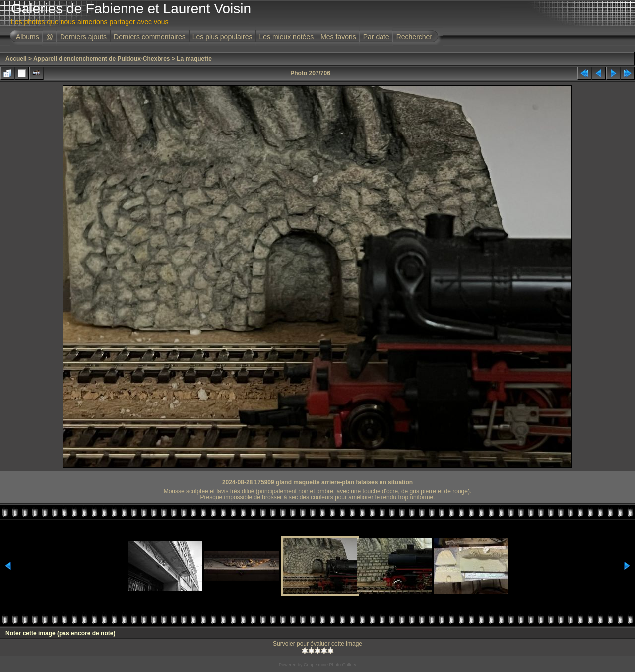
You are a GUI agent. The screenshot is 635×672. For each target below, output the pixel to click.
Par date (376, 37)
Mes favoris (338, 37)
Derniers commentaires (150, 37)
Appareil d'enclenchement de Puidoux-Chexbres (102, 59)
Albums (28, 37)
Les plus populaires (222, 37)
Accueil (16, 59)
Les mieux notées (286, 37)
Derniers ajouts (83, 37)
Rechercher (414, 37)
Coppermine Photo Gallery (330, 665)
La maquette (194, 59)
